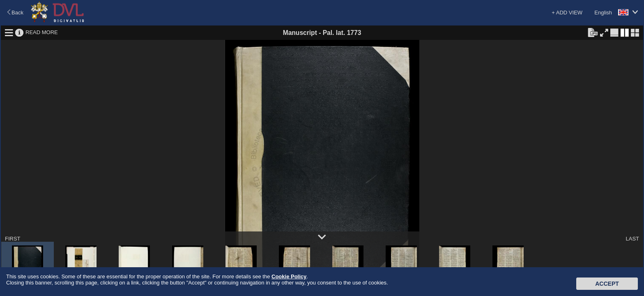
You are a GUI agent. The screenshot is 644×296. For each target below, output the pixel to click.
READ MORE (42, 32)
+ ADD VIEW (567, 13)
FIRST (13, 239)
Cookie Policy (289, 276)
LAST (632, 239)
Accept (607, 284)
